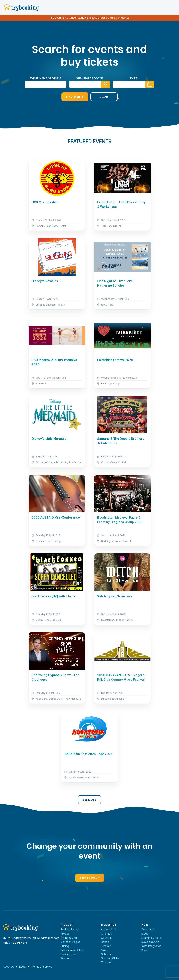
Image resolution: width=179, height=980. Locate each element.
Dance (105, 942)
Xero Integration (151, 946)
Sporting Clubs (110, 958)
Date (134, 78)
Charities (106, 934)
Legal (23, 967)
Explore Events (70, 929)
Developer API (150, 942)
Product (65, 934)
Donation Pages (70, 942)
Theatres (107, 962)
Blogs (145, 934)
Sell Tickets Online (72, 950)
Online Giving (69, 938)
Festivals (106, 946)
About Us (8, 967)
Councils (106, 938)
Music (105, 950)
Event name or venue (45, 78)
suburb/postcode (89, 78)
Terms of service (42, 967)
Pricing (65, 946)
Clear (104, 97)
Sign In (65, 958)
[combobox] (90, 84)
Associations (109, 929)
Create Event (90, 878)
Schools (106, 954)
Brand (145, 950)
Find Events (75, 97)
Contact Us (148, 929)
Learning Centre (151, 938)
